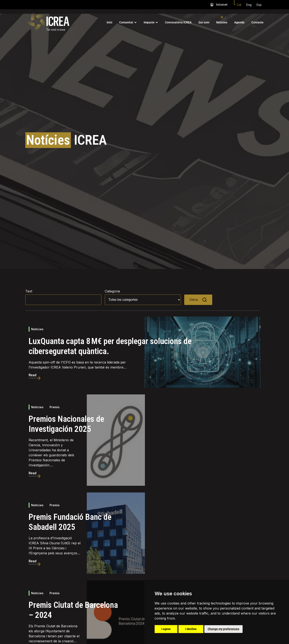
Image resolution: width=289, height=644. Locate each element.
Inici (109, 22)
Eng (249, 5)
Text (29, 291)
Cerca (198, 300)
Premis (55, 407)
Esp (259, 5)
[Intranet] (212, 5)
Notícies (222, 22)
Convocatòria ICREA (178, 22)
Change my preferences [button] (223, 629)
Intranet (222, 4)
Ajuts (53, 613)
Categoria (112, 291)
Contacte (257, 22)
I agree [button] (166, 629)
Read (33, 375)
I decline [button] (191, 629)
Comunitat (126, 22)
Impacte (149, 22)
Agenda (239, 22)
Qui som (204, 22)
